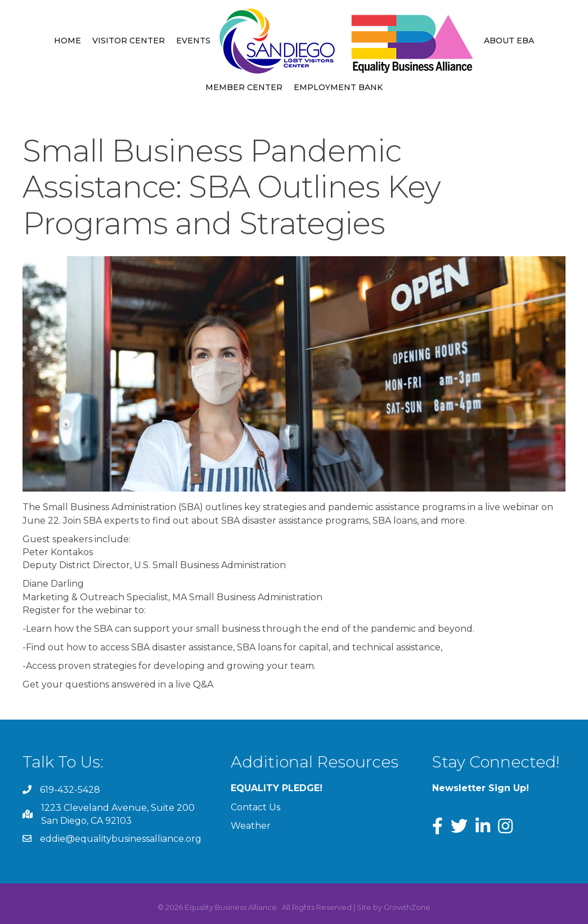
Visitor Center (129, 41)
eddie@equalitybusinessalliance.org (121, 839)
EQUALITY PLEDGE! (277, 788)
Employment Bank (338, 87)
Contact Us (255, 807)
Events (193, 41)
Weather (251, 826)
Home (68, 41)
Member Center (244, 87)
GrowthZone (407, 907)
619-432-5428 (70, 790)
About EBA (509, 41)
